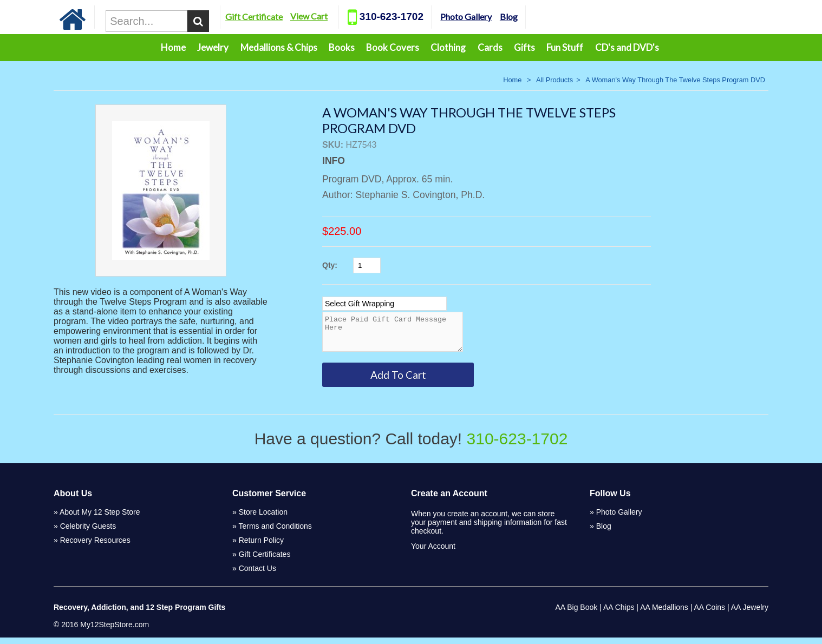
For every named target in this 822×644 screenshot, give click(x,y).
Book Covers (393, 47)
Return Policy (261, 547)
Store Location (263, 518)
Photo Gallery (487, 17)
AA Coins (710, 614)
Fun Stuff (565, 47)
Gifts (524, 47)
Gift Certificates (265, 561)
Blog (529, 17)
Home (173, 47)
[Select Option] (384, 304)
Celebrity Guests (88, 533)
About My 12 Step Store (100, 518)
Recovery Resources (95, 547)
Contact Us (257, 575)
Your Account (433, 553)
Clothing (448, 47)
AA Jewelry (750, 614)
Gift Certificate (275, 17)
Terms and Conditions (275, 533)
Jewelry (213, 47)
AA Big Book (576, 614)
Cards (490, 47)
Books (342, 47)
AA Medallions (664, 614)
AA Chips (619, 614)
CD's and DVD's (627, 47)
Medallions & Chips (279, 47)
